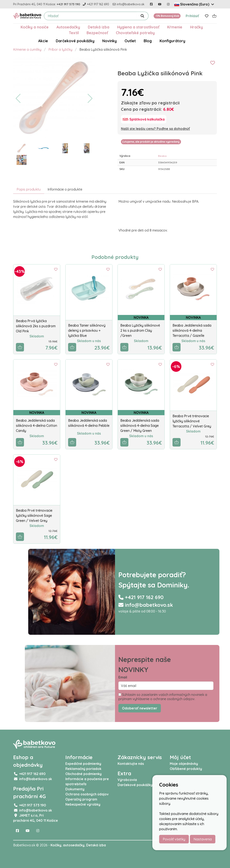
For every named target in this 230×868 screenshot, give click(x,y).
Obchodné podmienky (83, 774)
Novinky (109, 41)
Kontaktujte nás (131, 764)
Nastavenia (203, 839)
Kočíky (56, 845)
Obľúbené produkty (186, 769)
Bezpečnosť (97, 33)
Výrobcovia (127, 780)
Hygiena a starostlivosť (138, 27)
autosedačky (74, 845)
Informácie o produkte (65, 189)
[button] (18, 98)
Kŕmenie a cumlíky (27, 49)
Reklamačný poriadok (83, 769)
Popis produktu (29, 189)
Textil (74, 33)
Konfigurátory (172, 41)
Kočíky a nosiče (35, 27)
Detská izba (99, 27)
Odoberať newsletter (140, 708)
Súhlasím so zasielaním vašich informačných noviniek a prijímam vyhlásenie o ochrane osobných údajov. (163, 697)
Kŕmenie (175, 27)
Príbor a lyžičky (60, 49)
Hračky (196, 27)
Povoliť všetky (174, 839)
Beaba (162, 156)
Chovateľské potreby (135, 33)
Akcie (43, 41)
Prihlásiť (192, 16)
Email (123, 677)
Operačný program (81, 799)
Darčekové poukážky (75, 41)
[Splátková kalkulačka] (144, 119)
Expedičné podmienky (83, 764)
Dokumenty (75, 789)
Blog (148, 41)
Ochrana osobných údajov (87, 794)
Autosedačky (68, 27)
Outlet (130, 41)
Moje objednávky (184, 764)
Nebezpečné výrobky (83, 804)
